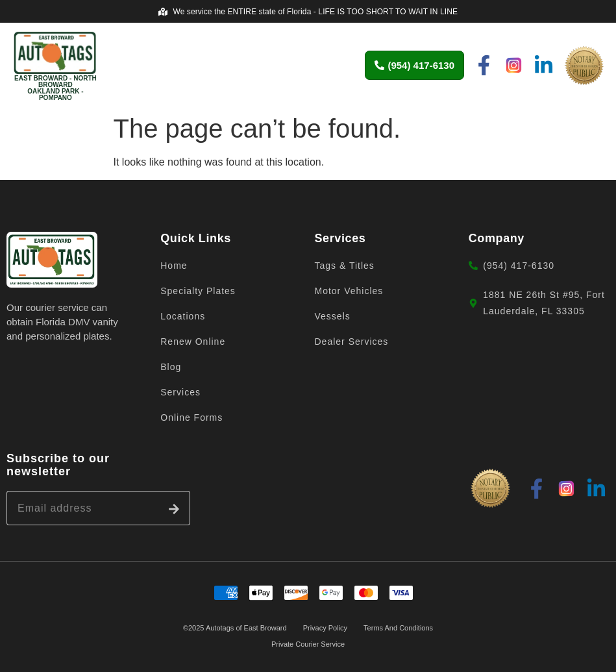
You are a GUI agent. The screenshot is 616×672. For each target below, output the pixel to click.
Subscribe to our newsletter (58, 465)
